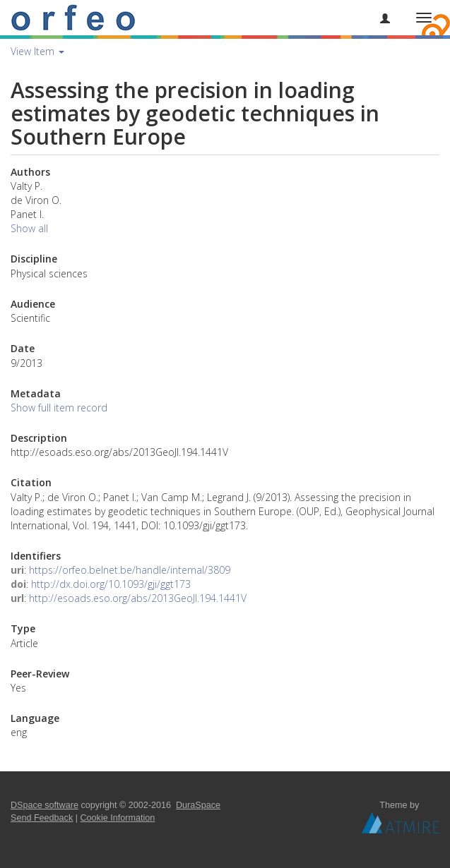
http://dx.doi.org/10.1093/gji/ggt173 (111, 584)
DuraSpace (198, 805)
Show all (29, 228)
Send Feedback (42, 818)
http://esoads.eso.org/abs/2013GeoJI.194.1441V (138, 598)
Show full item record (59, 408)
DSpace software (45, 805)
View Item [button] (37, 51)
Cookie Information (118, 818)
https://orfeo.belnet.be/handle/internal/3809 (130, 570)
